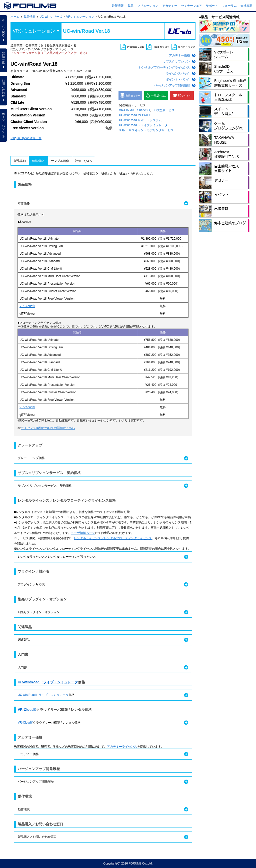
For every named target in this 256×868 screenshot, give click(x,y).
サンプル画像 (60, 161)
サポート (212, 6)
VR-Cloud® (127, 110)
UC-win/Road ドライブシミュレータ (143, 125)
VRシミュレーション (80, 17)
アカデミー (170, 6)
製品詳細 (20, 161)
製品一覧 (3, 60)
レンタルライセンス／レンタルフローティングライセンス (113, 538)
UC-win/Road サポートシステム (140, 120)
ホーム (15, 17)
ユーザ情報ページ (83, 533)
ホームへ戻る (3, 30)
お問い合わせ (3, 90)
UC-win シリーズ (51, 17)
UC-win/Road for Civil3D (135, 115)
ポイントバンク (3, 125)
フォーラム (229, 6)
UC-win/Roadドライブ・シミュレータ (48, 682)
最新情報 (118, 6)
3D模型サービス (164, 110)
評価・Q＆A (83, 161)
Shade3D (143, 110)
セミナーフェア (191, 6)
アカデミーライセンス (122, 747)
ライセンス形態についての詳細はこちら (48, 428)
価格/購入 (38, 161)
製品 (130, 6)
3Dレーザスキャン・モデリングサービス (146, 130)
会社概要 (246, 6)
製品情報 (29, 17)
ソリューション (148, 6)
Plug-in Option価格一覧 (26, 138)
